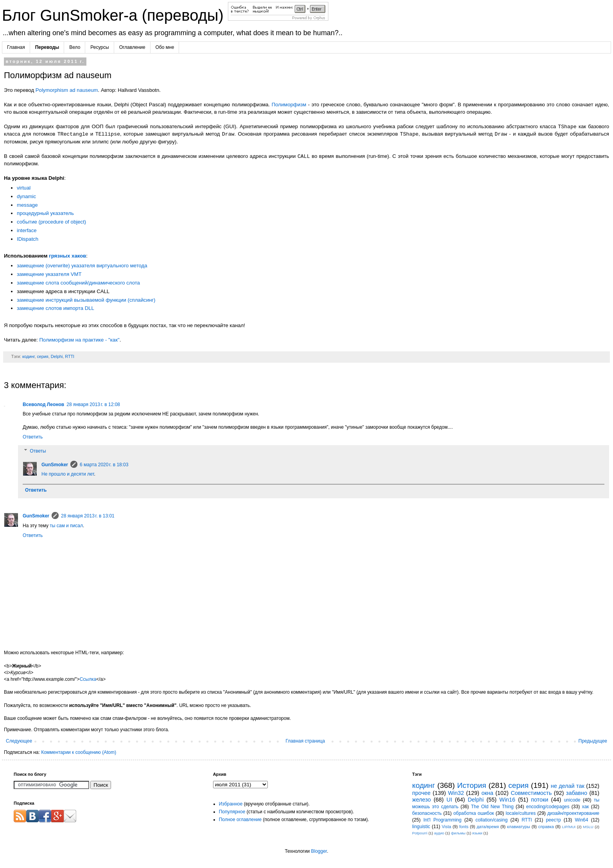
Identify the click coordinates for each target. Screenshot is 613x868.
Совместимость (531, 793)
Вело (75, 47)
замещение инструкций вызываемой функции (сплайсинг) (86, 300)
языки (477, 833)
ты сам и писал (66, 526)
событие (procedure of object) (51, 222)
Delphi (57, 356)
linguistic (421, 827)
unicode (572, 800)
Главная (16, 47)
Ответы (38, 451)
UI (449, 800)
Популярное (232, 812)
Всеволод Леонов (43, 404)
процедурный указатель (45, 213)
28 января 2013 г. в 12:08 (93, 404)
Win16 (507, 800)
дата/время (488, 827)
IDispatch (28, 239)
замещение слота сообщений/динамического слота (78, 283)
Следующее (19, 741)
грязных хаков (67, 256)
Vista (446, 827)
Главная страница (306, 741)
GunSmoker (55, 465)
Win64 (581, 820)
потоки (540, 800)
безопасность (427, 813)
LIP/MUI (569, 827)
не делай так (568, 786)
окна (487, 793)
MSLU (588, 827)
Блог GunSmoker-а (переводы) (115, 15)
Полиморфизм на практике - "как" (79, 340)
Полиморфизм (289, 105)
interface (27, 230)
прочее (421, 793)
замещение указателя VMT (49, 274)
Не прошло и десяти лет (68, 474)
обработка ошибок (474, 813)
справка (546, 827)
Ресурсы (99, 47)
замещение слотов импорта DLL (56, 308)
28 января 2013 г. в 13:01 (88, 516)
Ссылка (88, 679)
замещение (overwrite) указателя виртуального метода (82, 266)
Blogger (319, 851)
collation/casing (491, 820)
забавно (577, 793)
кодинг (29, 356)
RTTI (70, 356)
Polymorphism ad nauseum (67, 90)
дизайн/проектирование (573, 813)
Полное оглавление (240, 820)
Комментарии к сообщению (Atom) (79, 752)
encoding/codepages (548, 807)
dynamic (26, 196)
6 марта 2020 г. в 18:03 (104, 465)
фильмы (458, 833)
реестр (553, 820)
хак (586, 807)
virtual (24, 188)
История (471, 785)
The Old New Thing (492, 807)
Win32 (456, 793)
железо (421, 800)
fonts (464, 827)
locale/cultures (521, 813)
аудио (439, 833)
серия (42, 356)
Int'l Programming (443, 820)
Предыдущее (593, 741)
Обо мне (165, 47)
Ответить (33, 437)
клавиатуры (519, 827)
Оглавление (132, 47)
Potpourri (420, 833)
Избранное (231, 804)
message (27, 205)
